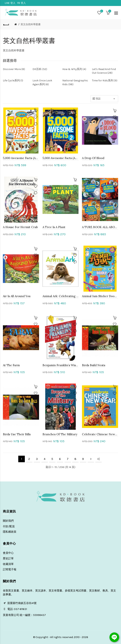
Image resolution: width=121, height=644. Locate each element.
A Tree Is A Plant (54, 227)
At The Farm (11, 365)
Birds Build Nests (94, 365)
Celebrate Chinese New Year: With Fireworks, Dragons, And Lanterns (100, 434)
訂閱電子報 (10, 569)
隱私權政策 (10, 532)
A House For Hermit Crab (20, 227)
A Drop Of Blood (93, 158)
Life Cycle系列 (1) (13, 80)
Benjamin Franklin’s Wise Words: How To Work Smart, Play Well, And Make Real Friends (61, 365)
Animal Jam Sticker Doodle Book (100, 296)
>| (98, 459)
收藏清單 (8, 564)
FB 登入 (22, 3)
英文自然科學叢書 (31, 24)
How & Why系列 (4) (74, 69)
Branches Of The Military (60, 434)
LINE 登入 (10, 3)
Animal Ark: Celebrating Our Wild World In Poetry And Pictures (61, 296)
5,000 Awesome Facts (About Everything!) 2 (61, 158)
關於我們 (8, 521)
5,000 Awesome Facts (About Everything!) (21, 158)
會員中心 (8, 553)
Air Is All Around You (17, 296)
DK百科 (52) (40, 69)
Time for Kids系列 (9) (105, 80)
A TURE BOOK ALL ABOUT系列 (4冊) (100, 227)
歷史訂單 (8, 558)
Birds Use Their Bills (17, 434)
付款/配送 (9, 526)
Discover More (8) (14, 69)
